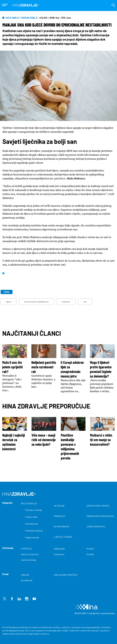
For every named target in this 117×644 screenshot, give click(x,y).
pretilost (66, 302)
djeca (9, 302)
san (85, 302)
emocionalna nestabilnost (36, 302)
